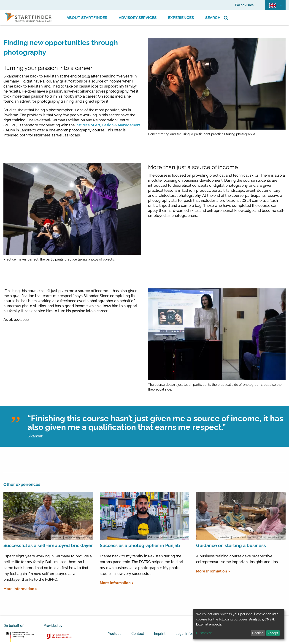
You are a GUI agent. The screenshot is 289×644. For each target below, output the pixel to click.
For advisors (244, 5)
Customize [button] (204, 633)
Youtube (115, 634)
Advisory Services (138, 18)
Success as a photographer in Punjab (140, 546)
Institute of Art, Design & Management (108, 125)
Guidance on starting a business (231, 546)
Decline (258, 633)
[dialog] (239, 624)
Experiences (181, 18)
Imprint (160, 634)
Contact (138, 634)
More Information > (20, 589)
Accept (273, 633)
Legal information (190, 634)
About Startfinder (87, 18)
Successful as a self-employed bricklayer (48, 546)
